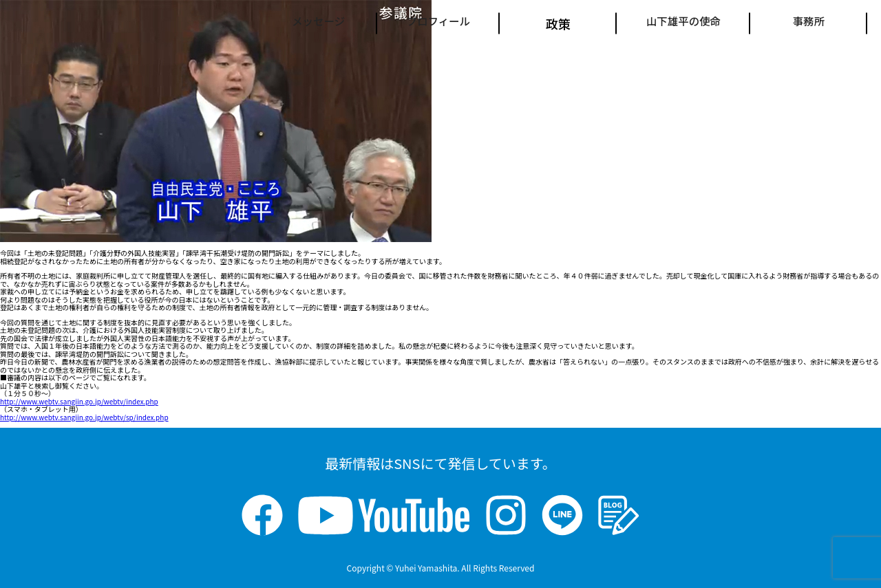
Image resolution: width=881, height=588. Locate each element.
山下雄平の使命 (672, 23)
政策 (536, 23)
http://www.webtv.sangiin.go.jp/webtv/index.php (79, 401)
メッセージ (270, 23)
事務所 (809, 23)
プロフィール (406, 23)
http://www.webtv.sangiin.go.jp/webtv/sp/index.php (84, 417)
